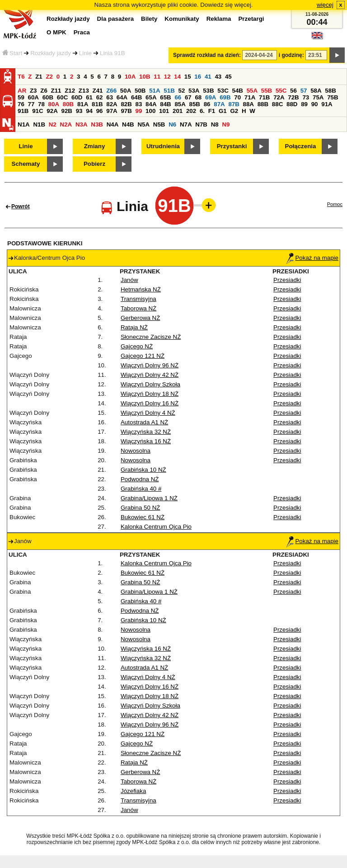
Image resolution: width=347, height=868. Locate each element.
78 (41, 104)
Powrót (21, 206)
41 (208, 77)
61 (89, 97)
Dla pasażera (116, 19)
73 (306, 97)
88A (249, 104)
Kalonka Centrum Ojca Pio (156, 527)
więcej (325, 5)
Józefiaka (133, 791)
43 (218, 77)
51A (155, 91)
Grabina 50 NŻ (140, 508)
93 (79, 111)
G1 (223, 111)
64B (136, 97)
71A (250, 97)
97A (112, 111)
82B (126, 104)
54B (237, 91)
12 (167, 77)
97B (126, 111)
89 (304, 104)
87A (219, 104)
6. (202, 111)
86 (207, 104)
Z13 (84, 91)
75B (333, 97)
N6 (172, 124)
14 (177, 77)
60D (77, 97)
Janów (129, 280)
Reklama (219, 19)
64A (122, 97)
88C (277, 104)
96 (100, 111)
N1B (39, 124)
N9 (226, 124)
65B (165, 97)
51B (169, 91)
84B (165, 104)
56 (293, 91)
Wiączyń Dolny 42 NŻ (150, 375)
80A (54, 104)
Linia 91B (113, 53)
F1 (212, 111)
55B (267, 91)
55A (252, 91)
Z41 (98, 91)
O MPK (56, 32)
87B (234, 104)
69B (225, 97)
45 (228, 77)
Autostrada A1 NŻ (144, 422)
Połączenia (301, 146)
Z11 (56, 91)
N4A (113, 124)
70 (237, 97)
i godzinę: (291, 55)
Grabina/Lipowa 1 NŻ (149, 498)
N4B (128, 124)
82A (112, 104)
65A (151, 97)
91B (23, 111)
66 (178, 97)
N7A (186, 124)
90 (315, 104)
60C (62, 97)
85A (180, 104)
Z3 (33, 91)
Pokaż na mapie (312, 258)
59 (21, 97)
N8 (215, 124)
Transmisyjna (138, 299)
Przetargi (251, 19)
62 (100, 97)
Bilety (149, 19)
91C (38, 111)
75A (318, 97)
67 (188, 97)
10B (145, 77)
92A (52, 111)
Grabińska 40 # (141, 489)
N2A (66, 124)
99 (139, 111)
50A (126, 91)
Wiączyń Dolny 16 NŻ (150, 403)
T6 (21, 77)
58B (330, 91)
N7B (201, 124)
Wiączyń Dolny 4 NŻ (148, 413)
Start (12, 53)
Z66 (111, 91)
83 (139, 104)
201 (178, 111)
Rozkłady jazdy (51, 53)
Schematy (26, 164)
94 (89, 111)
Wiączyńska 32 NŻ (146, 432)
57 (304, 91)
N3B (97, 124)
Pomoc (335, 204)
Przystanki (232, 146)
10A (130, 77)
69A (211, 97)
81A (83, 104)
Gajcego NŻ (137, 346)
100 (150, 111)
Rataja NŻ (134, 327)
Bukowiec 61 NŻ (143, 517)
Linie (85, 53)
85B (195, 104)
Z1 (39, 77)
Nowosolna (136, 451)
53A (194, 91)
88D (292, 104)
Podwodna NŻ (140, 479)
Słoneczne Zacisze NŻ (151, 337)
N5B (159, 124)
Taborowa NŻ (138, 308)
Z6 (44, 91)
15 (188, 77)
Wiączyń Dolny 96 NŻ (150, 365)
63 (110, 97)
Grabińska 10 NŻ (143, 470)
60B (48, 97)
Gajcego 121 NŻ (143, 356)
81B (97, 104)
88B (263, 104)
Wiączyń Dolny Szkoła (150, 384)
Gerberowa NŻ (140, 318)
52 (181, 91)
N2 (53, 124)
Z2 (49, 77)
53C (223, 91)
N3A (82, 124)
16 (198, 77)
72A (279, 97)
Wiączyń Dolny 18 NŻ (150, 394)
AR (22, 91)
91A (327, 104)
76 (21, 104)
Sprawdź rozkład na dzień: (207, 55)
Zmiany (95, 146)
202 (191, 111)
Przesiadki (287, 280)
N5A (143, 124)
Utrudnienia (163, 146)
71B (264, 97)
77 (31, 104)
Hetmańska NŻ (141, 289)
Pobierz (94, 164)
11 (157, 77)
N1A (24, 124)
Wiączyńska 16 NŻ (146, 441)
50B (140, 91)
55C (281, 91)
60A (33, 97)
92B (66, 111)
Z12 (70, 91)
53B (208, 91)
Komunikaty (182, 19)
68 (198, 97)
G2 (234, 111)
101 (164, 111)
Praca (82, 32)
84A (151, 104)
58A (316, 91)
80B (68, 104)
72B (293, 97)
